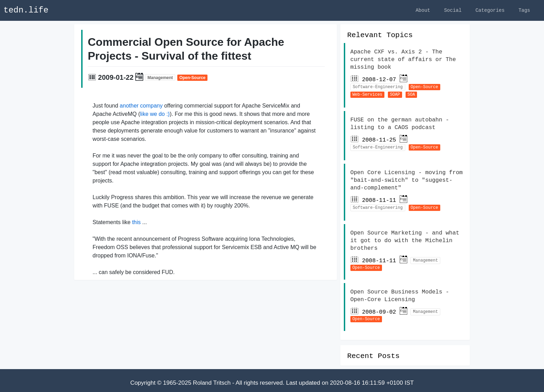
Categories (490, 10)
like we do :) (155, 115)
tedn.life (26, 10)
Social (453, 10)
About (423, 10)
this (137, 223)
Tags (524, 10)
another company (141, 107)
